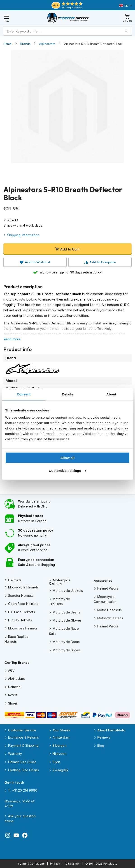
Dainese (14, 687)
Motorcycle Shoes (66, 650)
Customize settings (68, 471)
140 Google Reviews (72, 8)
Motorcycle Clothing (60, 582)
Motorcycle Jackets (68, 591)
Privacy (55, 864)
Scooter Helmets (21, 596)
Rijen (56, 762)
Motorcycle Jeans (66, 612)
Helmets (15, 580)
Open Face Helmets (23, 604)
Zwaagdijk (60, 770)
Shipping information (23, 235)
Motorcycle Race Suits (64, 631)
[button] (125, 6)
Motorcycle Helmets (23, 587)
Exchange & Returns (23, 737)
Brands (25, 44)
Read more (12, 339)
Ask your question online (20, 819)
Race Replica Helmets (16, 639)
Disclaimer (73, 864)
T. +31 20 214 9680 (23, 790)
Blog (101, 745)
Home (8, 44)
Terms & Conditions (31, 864)
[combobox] (67, 31)
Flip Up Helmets (20, 620)
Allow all (67, 458)
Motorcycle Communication (105, 599)
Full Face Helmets (22, 612)
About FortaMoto (111, 730)
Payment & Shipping (23, 745)
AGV (11, 670)
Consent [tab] (24, 394)
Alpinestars (47, 44)
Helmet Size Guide (22, 762)
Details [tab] (67, 394)
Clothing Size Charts (23, 770)
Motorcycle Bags (110, 618)
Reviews (104, 737)
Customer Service (22, 730)
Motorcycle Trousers (59, 601)
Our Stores (61, 730)
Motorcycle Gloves (67, 620)
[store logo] (68, 18)
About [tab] (111, 394)
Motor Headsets (109, 610)
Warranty (15, 754)
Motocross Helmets (23, 628)
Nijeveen (59, 754)
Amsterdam (61, 737)
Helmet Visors (108, 588)
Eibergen (59, 745)
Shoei (13, 703)
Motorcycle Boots (66, 642)
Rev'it (13, 695)
